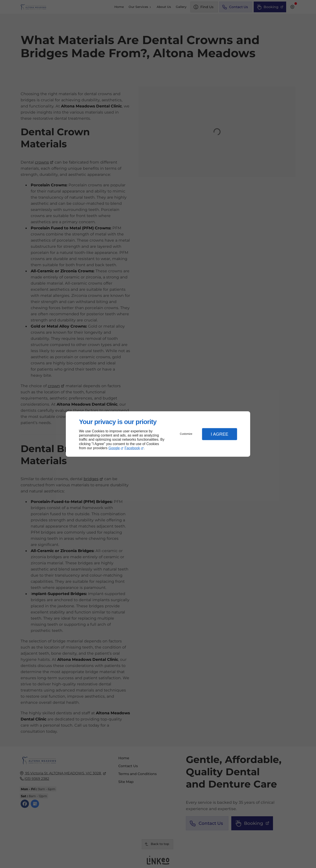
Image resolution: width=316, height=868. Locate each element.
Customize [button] (186, 434)
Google (114, 448)
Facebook (132, 448)
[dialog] (158, 434)
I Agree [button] (219, 434)
